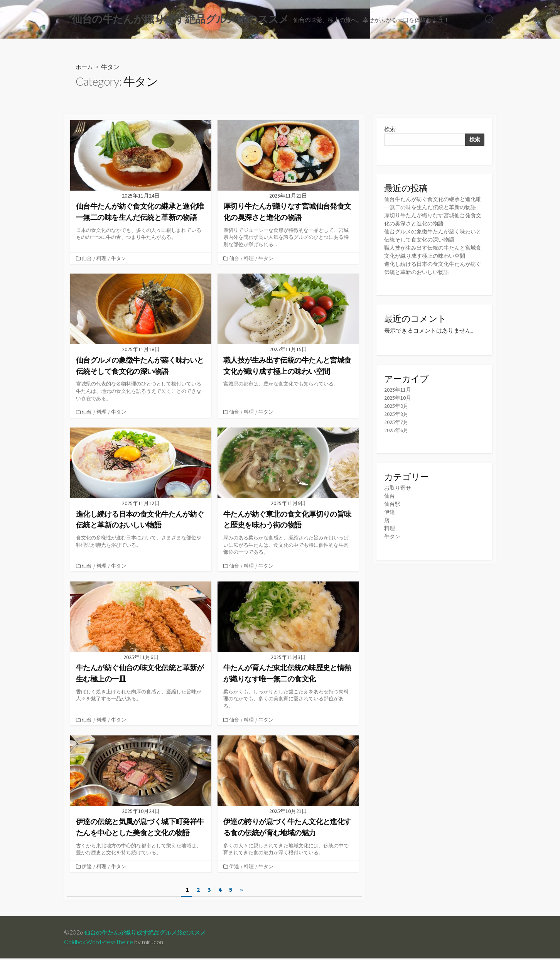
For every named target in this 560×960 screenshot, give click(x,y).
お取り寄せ (399, 499)
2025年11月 (398, 401)
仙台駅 (393, 516)
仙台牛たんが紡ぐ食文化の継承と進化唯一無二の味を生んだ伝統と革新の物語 (433, 209)
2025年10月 (398, 409)
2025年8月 (397, 425)
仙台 (88, 259)
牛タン (119, 259)
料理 (102, 259)
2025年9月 (397, 417)
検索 (390, 131)
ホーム (85, 68)
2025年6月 (397, 442)
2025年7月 (397, 434)
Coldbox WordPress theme (100, 943)
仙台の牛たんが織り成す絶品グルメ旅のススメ (149, 934)
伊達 (88, 867)
